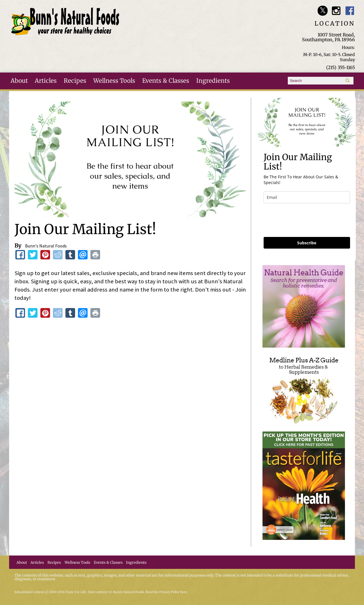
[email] (307, 197)
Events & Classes (166, 81)
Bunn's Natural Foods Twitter (323, 11)
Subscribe (307, 243)
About (19, 81)
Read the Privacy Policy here (166, 592)
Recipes (75, 81)
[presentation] (307, 220)
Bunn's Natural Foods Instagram (336, 11)
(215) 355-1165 (341, 67)
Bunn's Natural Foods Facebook (350, 11)
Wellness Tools (114, 81)
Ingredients (213, 81)
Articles (46, 81)
